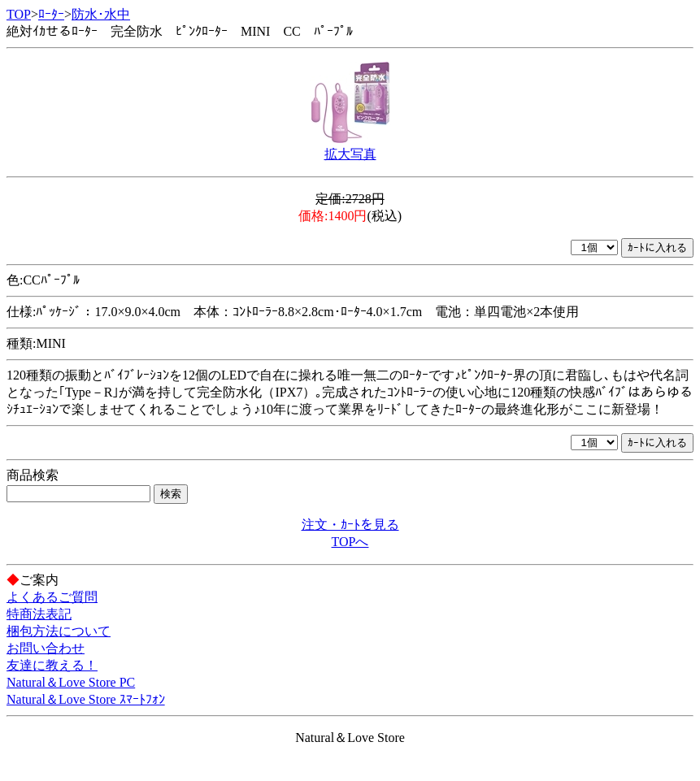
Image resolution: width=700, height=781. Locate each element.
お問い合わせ (46, 648)
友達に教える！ (52, 665)
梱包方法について (59, 631)
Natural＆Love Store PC (71, 682)
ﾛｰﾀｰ (51, 14)
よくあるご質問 (52, 597)
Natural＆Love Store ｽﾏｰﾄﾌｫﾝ (86, 699)
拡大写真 (350, 154)
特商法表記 (39, 614)
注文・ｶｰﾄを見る (350, 525)
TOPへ (350, 542)
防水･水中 (101, 14)
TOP (19, 14)
